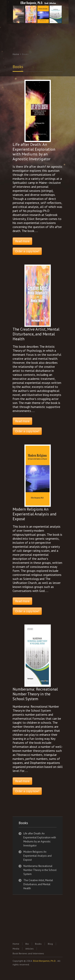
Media (16, 949)
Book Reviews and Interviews (28, 953)
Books (18, 67)
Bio (27, 944)
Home (16, 54)
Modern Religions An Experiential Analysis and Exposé (37, 856)
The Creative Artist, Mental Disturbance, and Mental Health (38, 884)
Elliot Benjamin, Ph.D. (45, 961)
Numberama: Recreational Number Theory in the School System (40, 870)
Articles (29, 949)
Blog (50, 944)
